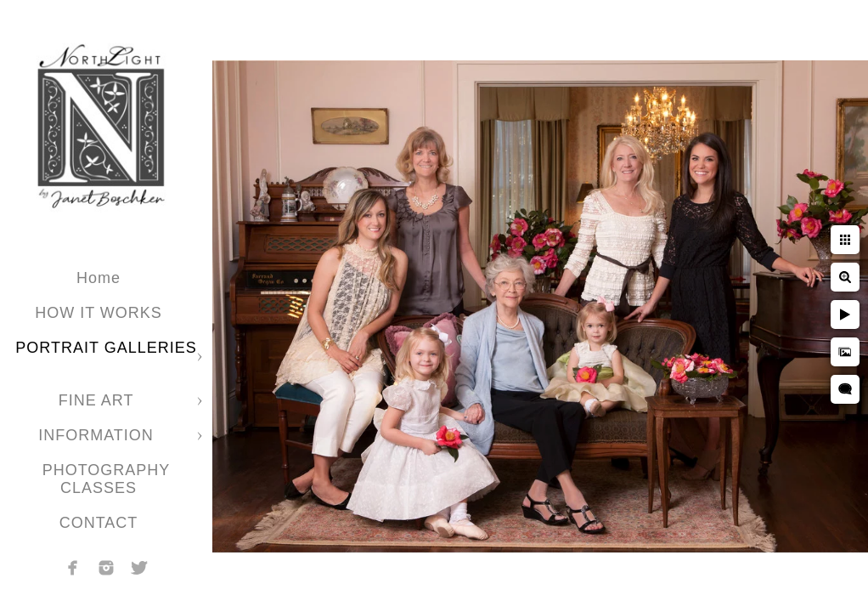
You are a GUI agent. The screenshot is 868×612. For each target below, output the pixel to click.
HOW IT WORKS (99, 313)
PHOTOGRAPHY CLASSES (107, 479)
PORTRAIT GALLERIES (106, 348)
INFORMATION (99, 435)
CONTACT (99, 523)
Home (99, 278)
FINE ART (99, 400)
